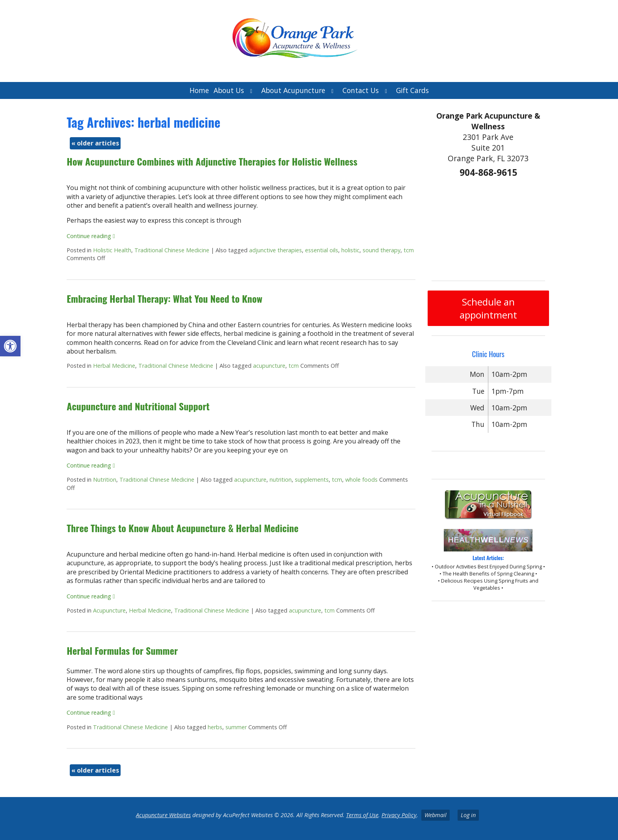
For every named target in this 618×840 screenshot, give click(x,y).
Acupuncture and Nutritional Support (138, 406)
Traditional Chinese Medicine (172, 250)
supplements (312, 480)
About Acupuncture (293, 90)
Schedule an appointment (488, 308)
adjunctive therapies (275, 250)
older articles (95, 143)
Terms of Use (362, 815)
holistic (350, 250)
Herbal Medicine (114, 366)
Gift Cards (412, 90)
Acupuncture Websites (163, 815)
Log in (468, 815)
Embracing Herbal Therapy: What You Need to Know (164, 298)
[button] (10, 346)
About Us (229, 90)
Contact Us (361, 90)
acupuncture (269, 366)
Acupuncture (109, 610)
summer (236, 727)
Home (199, 90)
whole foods (361, 480)
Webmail (436, 815)
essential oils (322, 250)
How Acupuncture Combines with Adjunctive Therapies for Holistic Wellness (212, 161)
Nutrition (105, 480)
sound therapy (382, 250)
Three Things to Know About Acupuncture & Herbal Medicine (182, 528)
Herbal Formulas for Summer (122, 650)
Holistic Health (112, 250)
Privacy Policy (399, 815)
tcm (409, 250)
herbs (215, 727)
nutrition (281, 480)
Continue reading (91, 236)
